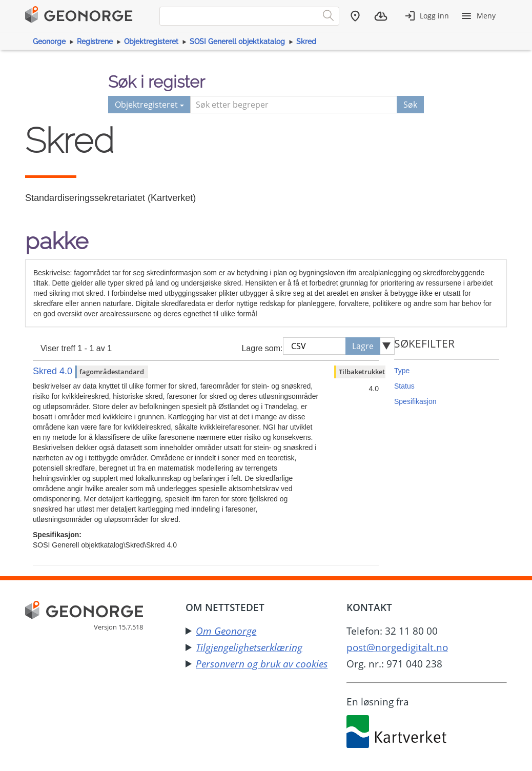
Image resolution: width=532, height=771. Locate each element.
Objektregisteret (151, 42)
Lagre (363, 346)
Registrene (95, 42)
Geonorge (49, 42)
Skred (306, 42)
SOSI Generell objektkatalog (237, 42)
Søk (410, 105)
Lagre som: (262, 348)
